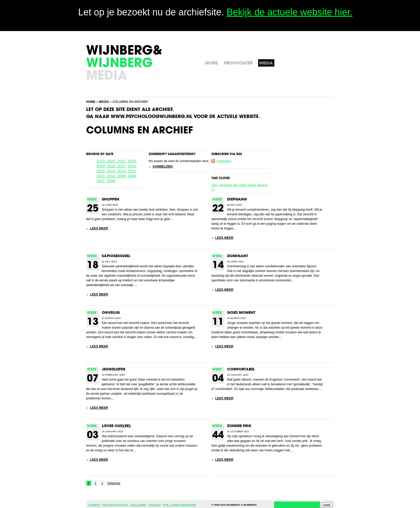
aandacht (226, 185)
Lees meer (99, 228)
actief (243, 185)
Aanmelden (163, 167)
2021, (123, 161)
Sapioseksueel (116, 256)
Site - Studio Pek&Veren (179, 505)
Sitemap (94, 505)
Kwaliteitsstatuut (115, 505)
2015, (102, 171)
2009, (123, 176)
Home (91, 102)
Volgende (114, 483)
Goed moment (241, 313)
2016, (133, 166)
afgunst (262, 185)
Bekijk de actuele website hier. (289, 12)
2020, (133, 161)
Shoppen (111, 200)
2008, (133, 176)
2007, (102, 181)
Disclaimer (138, 505)
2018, (112, 166)
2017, (123, 166)
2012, (133, 171)
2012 (215, 185)
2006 (111, 181)
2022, (112, 161)
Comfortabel (241, 370)
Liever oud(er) (116, 426)
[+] (213, 190)
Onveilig (111, 313)
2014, (112, 171)
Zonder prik (239, 426)
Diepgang (237, 200)
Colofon (154, 505)
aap (235, 185)
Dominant (238, 256)
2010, (112, 176)
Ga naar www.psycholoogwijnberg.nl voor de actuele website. (173, 117)
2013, (123, 171)
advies (252, 185)
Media (104, 102)
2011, (102, 176)
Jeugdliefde (114, 370)
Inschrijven (224, 161)
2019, (102, 166)
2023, (102, 161)
